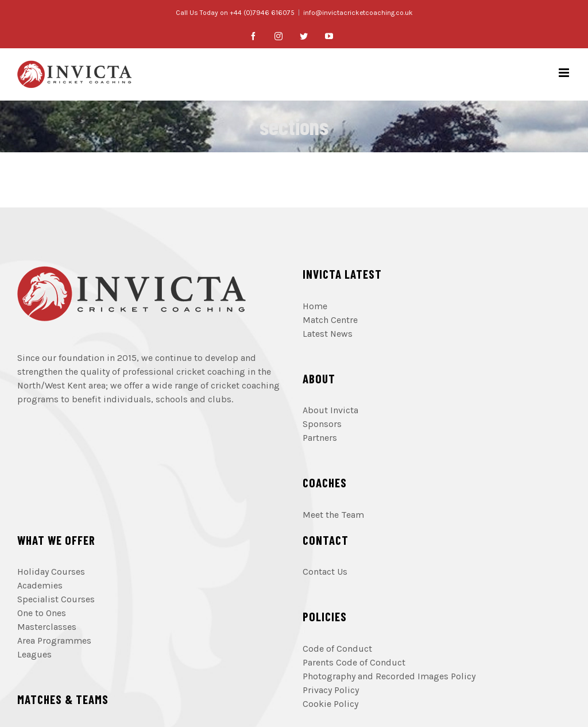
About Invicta (330, 410)
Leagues (34, 654)
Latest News (328, 334)
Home (315, 306)
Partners (320, 438)
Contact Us (325, 572)
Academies (40, 585)
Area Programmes (54, 641)
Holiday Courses (51, 572)
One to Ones (42, 613)
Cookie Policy (330, 704)
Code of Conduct (337, 649)
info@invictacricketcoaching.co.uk (358, 13)
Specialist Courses (56, 599)
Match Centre (330, 320)
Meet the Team (333, 515)
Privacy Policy (331, 690)
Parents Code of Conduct (354, 662)
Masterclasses (47, 627)
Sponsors (322, 424)
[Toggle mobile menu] (565, 73)
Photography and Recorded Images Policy (389, 676)
